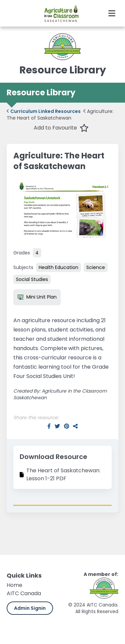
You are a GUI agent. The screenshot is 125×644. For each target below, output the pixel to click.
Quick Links (24, 575)
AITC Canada (24, 593)
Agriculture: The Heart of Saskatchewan (60, 115)
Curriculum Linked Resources (44, 111)
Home (14, 585)
